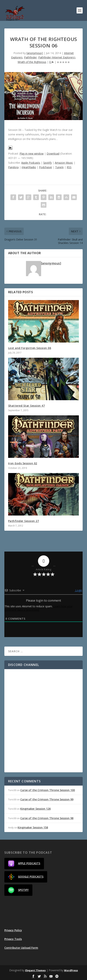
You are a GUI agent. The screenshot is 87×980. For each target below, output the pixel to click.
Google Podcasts (26, 877)
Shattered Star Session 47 (27, 406)
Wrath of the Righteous (32, 62)
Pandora (13, 167)
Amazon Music (64, 163)
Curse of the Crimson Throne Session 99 (47, 799)
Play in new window (32, 154)
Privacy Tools (13, 939)
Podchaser (46, 167)
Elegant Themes (35, 970)
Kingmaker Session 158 (33, 827)
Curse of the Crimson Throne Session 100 (48, 790)
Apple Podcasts (31, 163)
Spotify (47, 163)
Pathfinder (30, 57)
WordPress (71, 970)
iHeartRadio (29, 167)
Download (53, 154)
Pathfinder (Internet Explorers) (57, 57)
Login (78, 590)
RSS (69, 167)
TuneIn (59, 167)
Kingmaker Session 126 (35, 809)
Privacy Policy (13, 930)
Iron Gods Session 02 (23, 463)
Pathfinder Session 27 (24, 521)
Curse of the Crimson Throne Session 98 (47, 818)
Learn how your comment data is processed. (39, 608)
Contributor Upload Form (21, 948)
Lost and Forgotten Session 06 (30, 348)
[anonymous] (35, 53)
